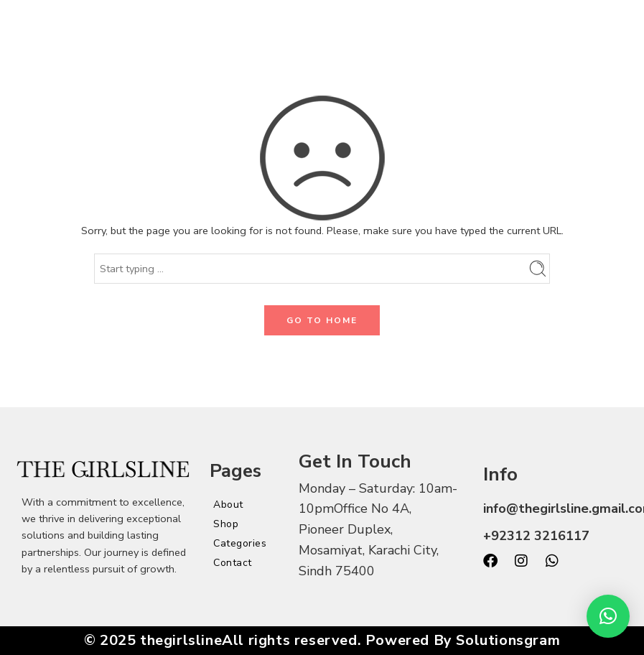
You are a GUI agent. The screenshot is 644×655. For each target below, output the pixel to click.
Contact (233, 563)
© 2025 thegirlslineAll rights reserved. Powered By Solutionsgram (322, 640)
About (228, 505)
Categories (240, 543)
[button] (608, 616)
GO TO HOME (322, 320)
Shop (226, 524)
